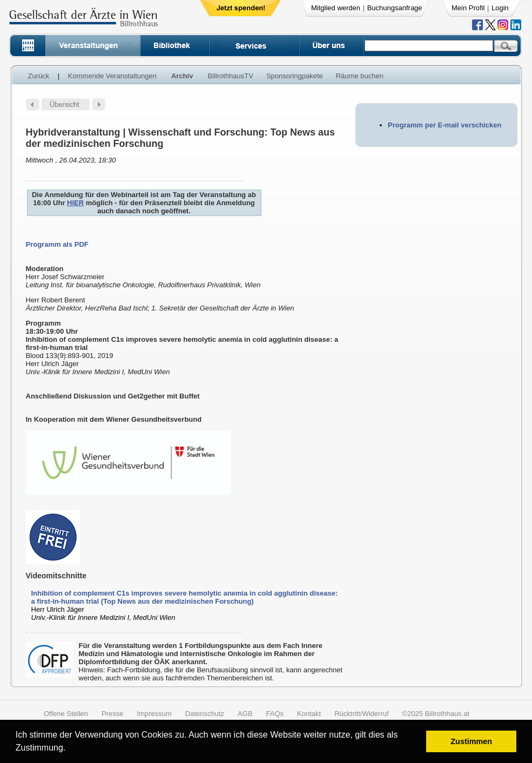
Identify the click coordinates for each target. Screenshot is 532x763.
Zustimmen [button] (471, 741)
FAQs (275, 714)
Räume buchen (360, 76)
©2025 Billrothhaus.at (436, 714)
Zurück (39, 76)
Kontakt (309, 714)
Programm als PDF (57, 244)
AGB (245, 714)
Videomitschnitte (56, 576)
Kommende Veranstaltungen (112, 76)
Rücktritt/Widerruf (361, 714)
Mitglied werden (336, 8)
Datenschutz (205, 714)
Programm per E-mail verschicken (445, 125)
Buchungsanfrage (395, 8)
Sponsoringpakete (295, 76)
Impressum (154, 714)
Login (500, 8)
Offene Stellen (66, 714)
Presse (112, 714)
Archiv (182, 76)
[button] (69, 749)
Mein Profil (468, 8)
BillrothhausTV (230, 76)
